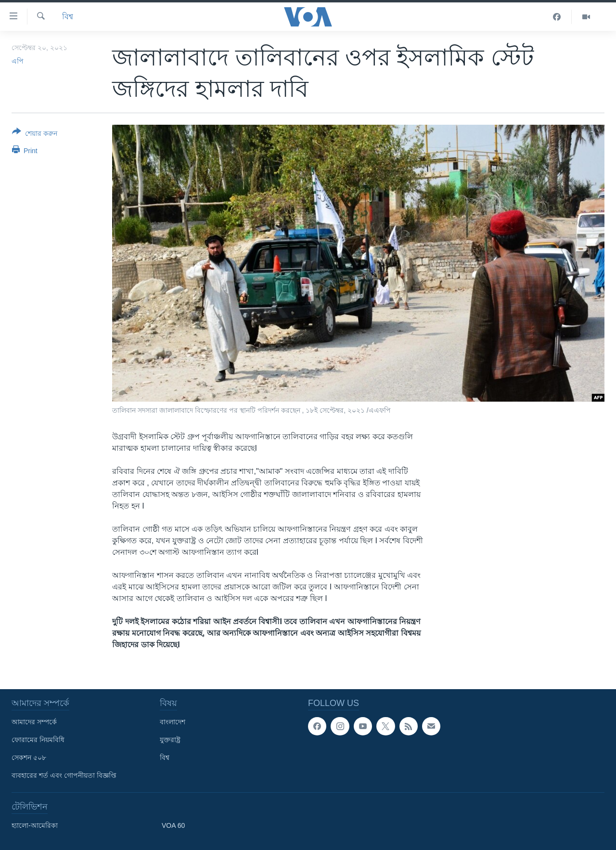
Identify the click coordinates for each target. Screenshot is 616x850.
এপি (18, 61)
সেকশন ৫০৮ (29, 758)
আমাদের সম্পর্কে (34, 722)
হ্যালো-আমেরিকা (35, 825)
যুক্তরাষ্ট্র (170, 740)
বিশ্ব (68, 17)
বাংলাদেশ (173, 722)
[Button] (35, 134)
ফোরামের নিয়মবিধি (38, 740)
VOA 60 (173, 825)
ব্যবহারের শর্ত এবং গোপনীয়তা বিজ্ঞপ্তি (64, 775)
